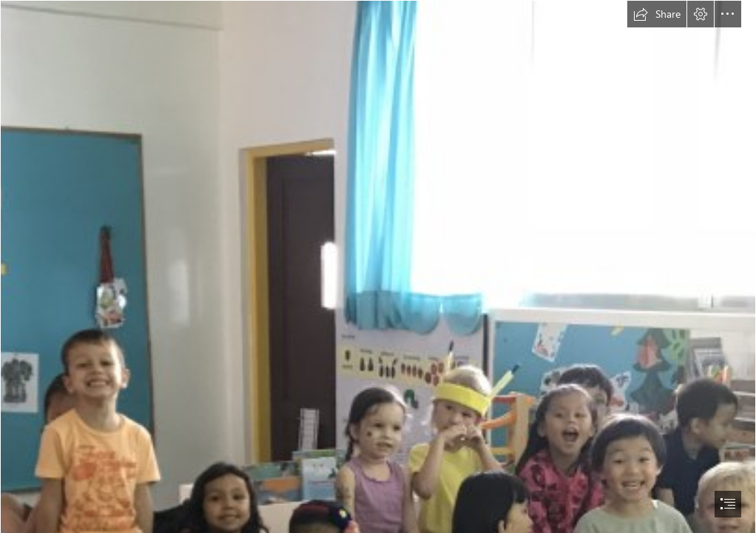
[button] (657, 14)
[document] (378, 266)
